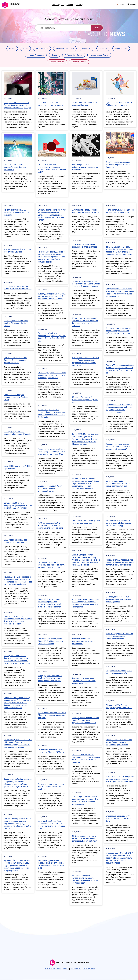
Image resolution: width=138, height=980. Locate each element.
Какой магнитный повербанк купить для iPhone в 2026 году (51, 751)
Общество (103, 48)
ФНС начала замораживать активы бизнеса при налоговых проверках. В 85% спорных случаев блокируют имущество (119, 251)
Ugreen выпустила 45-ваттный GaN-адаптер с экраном (119, 104)
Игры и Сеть (86, 48)
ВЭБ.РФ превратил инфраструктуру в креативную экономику (85, 167)
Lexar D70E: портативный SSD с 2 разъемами (18, 467)
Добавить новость (79, 62)
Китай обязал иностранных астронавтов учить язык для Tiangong (118, 164)
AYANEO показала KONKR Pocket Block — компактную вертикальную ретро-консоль (50, 525)
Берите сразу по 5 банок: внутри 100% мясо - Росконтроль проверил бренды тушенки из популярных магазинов (18, 743)
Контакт (79, 4)
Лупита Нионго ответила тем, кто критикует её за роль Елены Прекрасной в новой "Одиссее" (86, 284)
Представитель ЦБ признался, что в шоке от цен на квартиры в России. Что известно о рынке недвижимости (120, 293)
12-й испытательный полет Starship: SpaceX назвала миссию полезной (15, 360)
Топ (63, 4)
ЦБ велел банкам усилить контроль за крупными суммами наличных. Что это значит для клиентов (86, 758)
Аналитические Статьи (99, 55)
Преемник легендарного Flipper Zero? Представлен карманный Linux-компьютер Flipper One (51, 452)
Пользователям (76, 969)
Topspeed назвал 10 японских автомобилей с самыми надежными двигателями (119, 742)
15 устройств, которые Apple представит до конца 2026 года (85, 211)
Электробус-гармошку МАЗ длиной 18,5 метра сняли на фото (118, 818)
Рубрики (70, 4)
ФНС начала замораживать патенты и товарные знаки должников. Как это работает (84, 838)
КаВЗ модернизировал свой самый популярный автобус (16, 541)
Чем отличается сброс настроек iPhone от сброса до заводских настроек (52, 715)
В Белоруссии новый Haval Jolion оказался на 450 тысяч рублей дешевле (118, 599)
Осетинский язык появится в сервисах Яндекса (84, 104)
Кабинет (132, 4)
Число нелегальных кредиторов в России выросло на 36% (120, 211)
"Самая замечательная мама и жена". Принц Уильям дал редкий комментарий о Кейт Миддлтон (85, 361)
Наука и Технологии (36, 55)
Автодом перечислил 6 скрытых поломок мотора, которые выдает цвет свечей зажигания (120, 779)
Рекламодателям (89, 969)
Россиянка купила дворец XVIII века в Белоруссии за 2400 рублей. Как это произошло (119, 331)
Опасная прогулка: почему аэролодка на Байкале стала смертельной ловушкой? (118, 447)
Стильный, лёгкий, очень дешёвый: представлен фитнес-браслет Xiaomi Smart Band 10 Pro (52, 337)
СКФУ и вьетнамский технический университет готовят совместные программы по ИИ (52, 168)
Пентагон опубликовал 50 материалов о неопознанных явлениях (16, 212)
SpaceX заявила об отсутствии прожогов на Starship (17, 251)
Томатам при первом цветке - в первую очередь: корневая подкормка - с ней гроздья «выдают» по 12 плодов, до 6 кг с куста (17, 824)
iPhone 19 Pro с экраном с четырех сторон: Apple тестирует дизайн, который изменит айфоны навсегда (49, 603)
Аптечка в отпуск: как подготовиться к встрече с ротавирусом (83, 641)
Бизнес (12, 48)
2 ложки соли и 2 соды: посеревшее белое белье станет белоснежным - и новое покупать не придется (18, 620)
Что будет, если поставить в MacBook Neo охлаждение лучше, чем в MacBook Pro (50, 678)
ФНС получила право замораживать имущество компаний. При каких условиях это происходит (85, 879)
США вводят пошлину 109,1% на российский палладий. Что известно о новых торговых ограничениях (85, 800)
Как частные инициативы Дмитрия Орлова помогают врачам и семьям (84, 681)
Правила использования (53, 969)
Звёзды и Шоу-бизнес (74, 55)
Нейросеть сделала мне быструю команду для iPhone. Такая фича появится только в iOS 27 (51, 864)
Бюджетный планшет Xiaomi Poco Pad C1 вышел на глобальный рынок (50, 488)
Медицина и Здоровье (65, 48)
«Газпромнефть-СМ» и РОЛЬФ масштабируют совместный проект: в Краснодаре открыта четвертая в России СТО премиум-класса (119, 858)
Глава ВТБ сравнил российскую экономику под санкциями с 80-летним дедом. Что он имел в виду (120, 369)
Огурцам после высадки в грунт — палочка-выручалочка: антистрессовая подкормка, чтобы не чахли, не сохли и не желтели (52, 215)
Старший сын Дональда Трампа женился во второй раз (86, 522)
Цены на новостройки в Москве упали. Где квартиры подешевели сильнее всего (85, 720)
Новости (55, 4)
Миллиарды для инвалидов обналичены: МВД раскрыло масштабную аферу (118, 523)
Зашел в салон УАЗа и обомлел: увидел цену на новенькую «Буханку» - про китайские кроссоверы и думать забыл (18, 783)
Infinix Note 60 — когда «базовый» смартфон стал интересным (15, 167)
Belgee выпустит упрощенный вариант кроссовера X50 (119, 672)
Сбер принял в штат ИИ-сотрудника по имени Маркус (50, 104)
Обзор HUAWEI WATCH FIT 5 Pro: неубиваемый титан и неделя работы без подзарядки (17, 105)
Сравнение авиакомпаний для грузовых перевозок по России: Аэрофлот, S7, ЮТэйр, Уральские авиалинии (119, 408)
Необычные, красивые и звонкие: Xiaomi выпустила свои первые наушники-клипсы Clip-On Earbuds (52, 413)
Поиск (121, 4)
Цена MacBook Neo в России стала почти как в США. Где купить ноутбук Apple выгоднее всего (51, 825)
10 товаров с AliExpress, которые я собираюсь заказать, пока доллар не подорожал (51, 565)
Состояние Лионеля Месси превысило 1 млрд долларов (84, 246)
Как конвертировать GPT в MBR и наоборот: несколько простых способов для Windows (52, 375)
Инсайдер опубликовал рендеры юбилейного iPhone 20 (18, 433)
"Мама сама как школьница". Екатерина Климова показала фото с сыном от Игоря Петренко (85, 322)
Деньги (54, 55)
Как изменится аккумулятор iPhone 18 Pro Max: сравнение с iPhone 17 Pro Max (52, 641)
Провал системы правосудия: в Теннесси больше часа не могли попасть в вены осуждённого (120, 562)
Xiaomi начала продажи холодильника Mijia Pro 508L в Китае (17, 397)
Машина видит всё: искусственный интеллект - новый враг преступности (118, 483)
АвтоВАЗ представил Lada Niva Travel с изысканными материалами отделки (120, 636)
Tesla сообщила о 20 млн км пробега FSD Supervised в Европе (16, 323)
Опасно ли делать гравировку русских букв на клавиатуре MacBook (51, 787)
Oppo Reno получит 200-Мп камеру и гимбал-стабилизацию (18, 288)
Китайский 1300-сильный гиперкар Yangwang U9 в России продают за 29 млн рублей (18, 505)
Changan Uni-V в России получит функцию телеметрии (119, 706)
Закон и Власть (42, 48)
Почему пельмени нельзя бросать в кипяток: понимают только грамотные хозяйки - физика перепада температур (17, 659)
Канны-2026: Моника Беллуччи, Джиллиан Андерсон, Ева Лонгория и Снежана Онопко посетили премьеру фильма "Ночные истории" (86, 439)
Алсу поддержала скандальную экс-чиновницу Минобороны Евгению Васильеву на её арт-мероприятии (86, 603)
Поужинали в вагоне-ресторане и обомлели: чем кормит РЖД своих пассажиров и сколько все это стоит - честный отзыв (18, 581)
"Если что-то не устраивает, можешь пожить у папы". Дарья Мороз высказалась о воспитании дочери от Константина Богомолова (85, 484)
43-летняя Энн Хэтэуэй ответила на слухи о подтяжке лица (85, 400)
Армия (25, 48)
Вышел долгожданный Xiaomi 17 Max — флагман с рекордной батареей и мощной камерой (52, 296)
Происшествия (121, 48)
